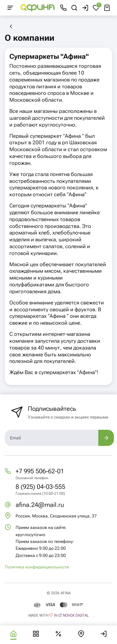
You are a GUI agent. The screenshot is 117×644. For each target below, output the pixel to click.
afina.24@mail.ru (40, 505)
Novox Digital (76, 615)
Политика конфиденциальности (37, 567)
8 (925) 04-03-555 (40, 487)
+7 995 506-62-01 (40, 471)
